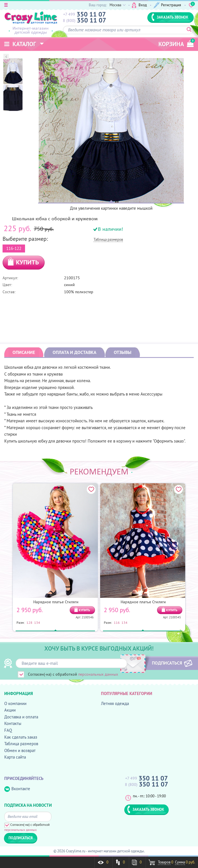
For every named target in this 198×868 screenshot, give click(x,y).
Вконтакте (17, 789)
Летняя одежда (115, 703)
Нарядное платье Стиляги (56, 602)
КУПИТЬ (27, 262)
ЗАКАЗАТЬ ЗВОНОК (170, 17)
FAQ (8, 730)
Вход (140, 5)
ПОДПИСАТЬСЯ (166, 663)
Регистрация (167, 5)
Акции (10, 710)
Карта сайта (15, 757)
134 (37, 622)
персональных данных (98, 674)
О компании (15, 703)
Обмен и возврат (20, 750)
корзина (176, 43)
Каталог (20, 44)
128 (29, 622)
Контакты (13, 723)
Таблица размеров (108, 240)
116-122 (14, 248)
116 (117, 622)
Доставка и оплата (21, 717)
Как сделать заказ (21, 737)
